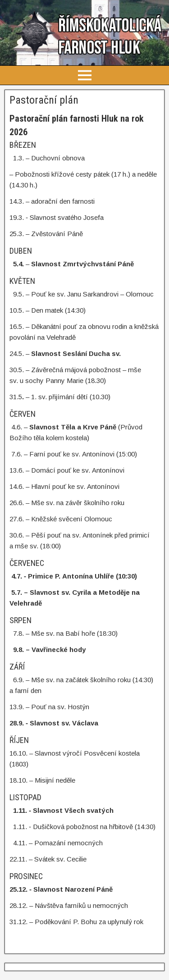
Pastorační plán (44, 100)
